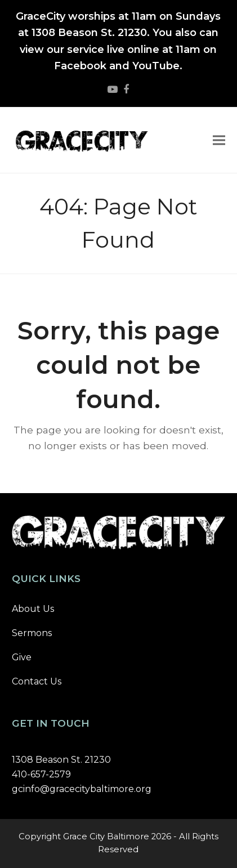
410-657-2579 (41, 774)
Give (22, 657)
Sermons (32, 633)
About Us (33, 609)
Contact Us (37, 681)
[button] (219, 140)
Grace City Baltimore (106, 836)
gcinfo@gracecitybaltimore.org (82, 789)
